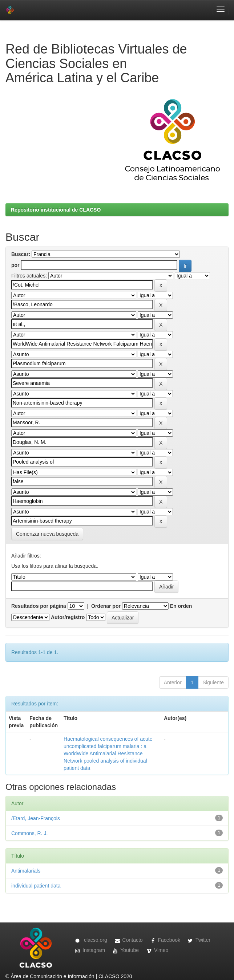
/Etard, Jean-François (36, 818)
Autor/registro (68, 617)
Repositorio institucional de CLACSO (56, 210)
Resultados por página (39, 606)
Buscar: (21, 254)
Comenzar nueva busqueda (47, 534)
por (15, 265)
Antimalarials (26, 871)
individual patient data (36, 886)
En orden (181, 606)
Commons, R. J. (29, 833)
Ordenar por (106, 606)
